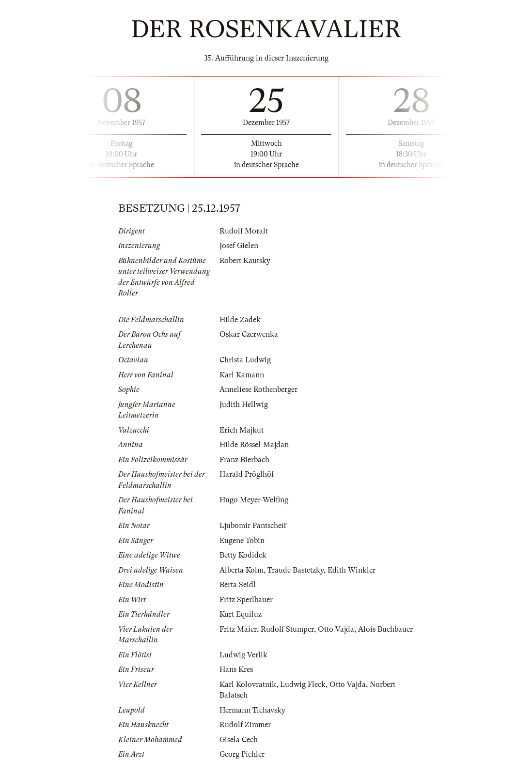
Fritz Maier (238, 629)
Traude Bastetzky (296, 570)
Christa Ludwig (245, 360)
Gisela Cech (239, 740)
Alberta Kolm (242, 570)
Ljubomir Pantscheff (253, 526)
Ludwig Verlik (243, 655)
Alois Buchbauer (385, 629)
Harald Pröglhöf (247, 474)
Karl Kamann (242, 375)
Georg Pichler (242, 754)
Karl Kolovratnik (248, 684)
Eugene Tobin (242, 541)
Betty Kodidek (243, 555)
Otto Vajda (336, 629)
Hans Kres (236, 669)
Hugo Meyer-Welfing (254, 500)
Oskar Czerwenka (249, 334)
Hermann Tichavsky (252, 710)
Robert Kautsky (245, 261)
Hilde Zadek (240, 320)
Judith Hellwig (244, 404)
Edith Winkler (352, 570)
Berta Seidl (238, 585)
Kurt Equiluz (241, 614)
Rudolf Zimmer (245, 725)
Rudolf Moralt (244, 231)
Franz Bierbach (244, 460)
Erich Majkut (242, 430)
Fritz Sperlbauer (246, 600)
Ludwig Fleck (303, 684)
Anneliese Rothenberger (258, 389)
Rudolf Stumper (287, 629)
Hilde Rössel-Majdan (254, 445)
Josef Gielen (239, 246)
